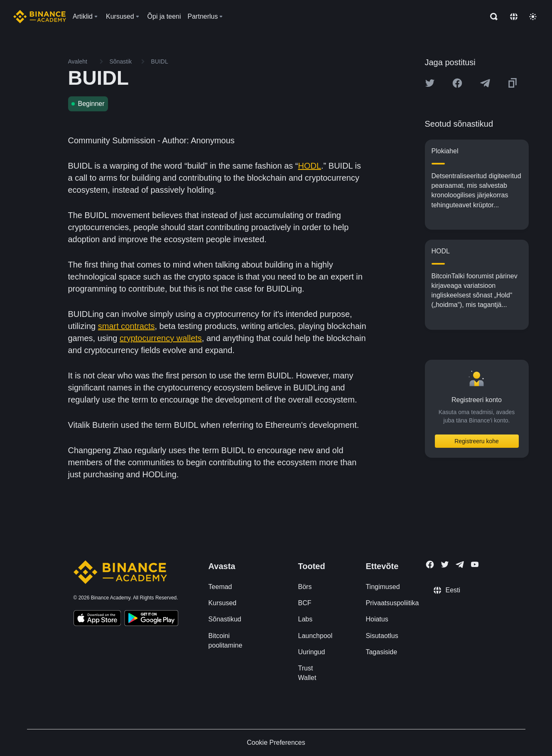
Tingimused (383, 587)
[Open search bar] (491, 17)
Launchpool (315, 636)
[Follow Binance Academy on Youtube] (475, 564)
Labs (305, 619)
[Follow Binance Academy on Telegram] (460, 565)
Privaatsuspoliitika (392, 603)
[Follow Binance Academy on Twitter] (445, 565)
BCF (304, 603)
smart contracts (126, 326)
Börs (305, 587)
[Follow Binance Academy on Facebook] (430, 565)
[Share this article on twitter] (430, 83)
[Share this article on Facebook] (457, 83)
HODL (309, 166)
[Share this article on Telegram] (485, 83)
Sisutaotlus (382, 636)
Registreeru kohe (477, 441)
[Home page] (40, 17)
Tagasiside (381, 652)
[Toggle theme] (533, 17)
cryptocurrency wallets (161, 338)
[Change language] (514, 17)
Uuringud (311, 652)
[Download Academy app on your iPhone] (97, 619)
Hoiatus (377, 619)
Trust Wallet (307, 673)
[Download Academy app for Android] (151, 619)
